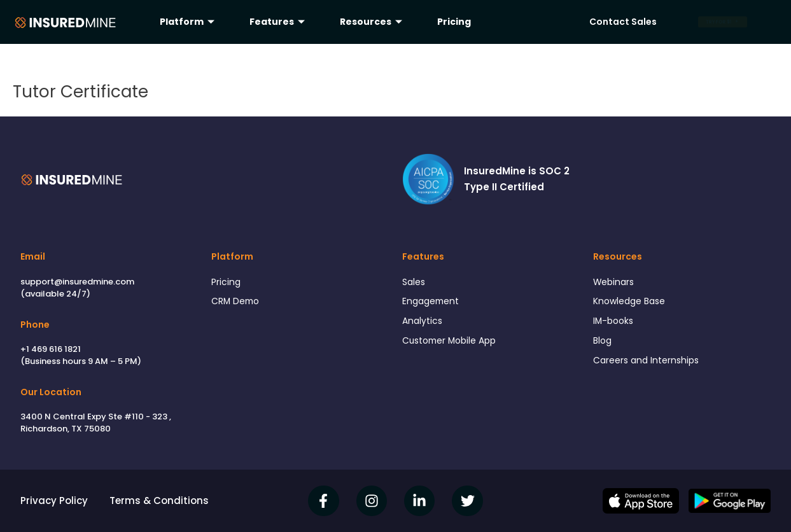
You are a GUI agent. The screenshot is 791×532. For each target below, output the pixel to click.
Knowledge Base (633, 303)
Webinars (615, 283)
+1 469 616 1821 (51, 349)
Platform (189, 22)
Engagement (433, 303)
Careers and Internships (650, 366)
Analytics (423, 324)
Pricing (454, 22)
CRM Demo (237, 303)
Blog (603, 345)
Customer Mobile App (454, 345)
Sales (415, 283)
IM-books (615, 324)
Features (279, 22)
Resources (373, 22)
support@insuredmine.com (77, 282)
